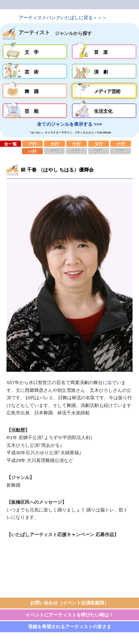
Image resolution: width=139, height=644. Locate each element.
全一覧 (10, 144)
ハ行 (32, 151)
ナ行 (121, 144)
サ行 (77, 144)
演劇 (104, 71)
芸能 (35, 111)
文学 (35, 52)
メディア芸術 (104, 91)
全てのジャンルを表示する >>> (69, 124)
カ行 (55, 144)
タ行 (99, 144)
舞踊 (35, 91)
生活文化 (104, 111)
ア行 (33, 144)
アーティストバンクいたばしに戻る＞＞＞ (63, 17)
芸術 (35, 71)
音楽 (104, 52)
